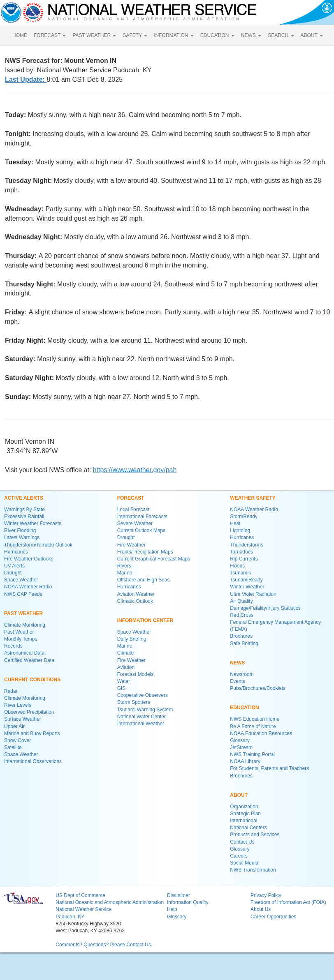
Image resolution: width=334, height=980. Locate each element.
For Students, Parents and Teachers (269, 768)
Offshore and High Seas (144, 580)
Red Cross (242, 615)
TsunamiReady (246, 580)
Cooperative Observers (143, 695)
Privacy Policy (266, 895)
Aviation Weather (136, 594)
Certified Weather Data (29, 660)
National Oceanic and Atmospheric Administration (110, 902)
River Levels (18, 705)
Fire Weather (131, 545)
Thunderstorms (247, 545)
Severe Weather (135, 523)
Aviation (126, 667)
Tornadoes (241, 552)
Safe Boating (244, 643)
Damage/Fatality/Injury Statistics (265, 608)
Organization (244, 807)
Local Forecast (133, 510)
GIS (122, 688)
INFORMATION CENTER (145, 620)
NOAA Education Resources (261, 733)
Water (124, 681)
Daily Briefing (132, 639)
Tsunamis (240, 573)
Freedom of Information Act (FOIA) (288, 902)
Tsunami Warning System (145, 710)
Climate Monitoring (25, 625)
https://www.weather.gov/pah (135, 470)
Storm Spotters (134, 702)
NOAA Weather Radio (28, 587)
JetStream (241, 747)
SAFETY (135, 35)
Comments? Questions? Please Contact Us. (104, 945)
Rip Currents (244, 559)
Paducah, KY (70, 917)
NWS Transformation (253, 870)
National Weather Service (83, 909)
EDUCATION (217, 35)
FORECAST (50, 35)
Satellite (13, 747)
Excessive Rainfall (24, 517)
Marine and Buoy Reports (32, 733)
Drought (13, 573)
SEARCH (281, 35)
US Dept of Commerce (80, 895)
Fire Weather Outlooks (29, 559)
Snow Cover (17, 740)
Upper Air (14, 726)
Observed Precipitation (29, 712)
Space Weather (21, 580)
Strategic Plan (245, 814)
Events (238, 681)
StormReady (244, 517)
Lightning (240, 530)
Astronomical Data (24, 653)
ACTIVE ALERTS (24, 498)
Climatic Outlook (135, 601)
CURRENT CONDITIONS (32, 680)
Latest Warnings (22, 537)
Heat (235, 523)
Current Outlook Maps (141, 530)
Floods (237, 566)
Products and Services (255, 835)
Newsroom (242, 674)
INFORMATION (174, 35)
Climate (126, 653)
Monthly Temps (21, 639)
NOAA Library (245, 761)
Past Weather (19, 632)
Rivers (124, 566)
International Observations (33, 761)
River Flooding (20, 530)
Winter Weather (247, 587)
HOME (20, 35)
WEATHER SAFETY (253, 498)
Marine (125, 573)
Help (172, 909)
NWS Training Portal (252, 754)
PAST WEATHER (94, 35)
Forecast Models (136, 674)
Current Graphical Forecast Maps (154, 559)
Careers (239, 856)
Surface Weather (23, 719)
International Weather (141, 724)
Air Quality (241, 601)
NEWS (251, 35)
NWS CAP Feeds (23, 594)
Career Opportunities (273, 917)
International (244, 821)
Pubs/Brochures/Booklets (258, 688)
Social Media (244, 863)
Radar (11, 691)
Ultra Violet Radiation (253, 594)
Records (13, 646)
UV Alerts (14, 566)
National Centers (248, 828)
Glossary (240, 740)
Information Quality (188, 902)
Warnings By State (24, 510)
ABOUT (312, 35)
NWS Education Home (255, 719)
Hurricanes (16, 552)
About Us (261, 909)
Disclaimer (179, 895)
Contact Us (242, 842)
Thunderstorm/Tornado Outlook (38, 545)
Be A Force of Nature (253, 726)
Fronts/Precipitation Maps (145, 552)
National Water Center (141, 717)
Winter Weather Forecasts (33, 523)
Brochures (241, 636)
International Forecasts (142, 517)
